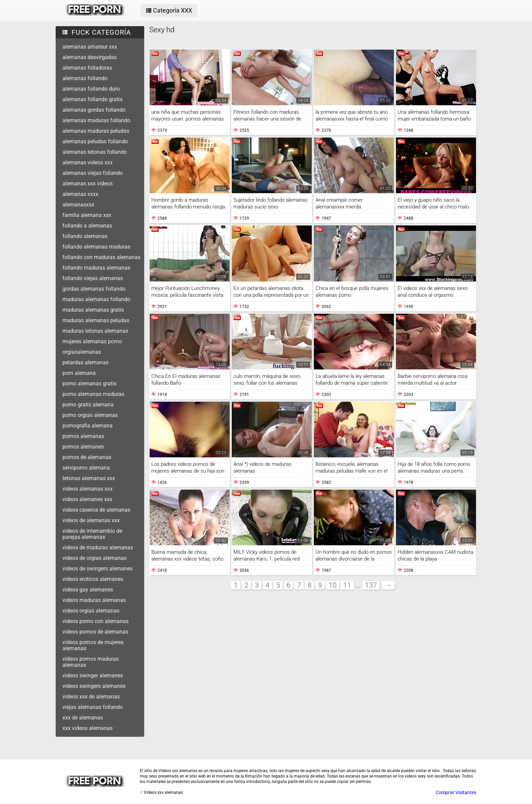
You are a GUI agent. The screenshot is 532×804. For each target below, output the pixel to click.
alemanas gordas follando (94, 110)
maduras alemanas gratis (93, 310)
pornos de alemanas (87, 457)
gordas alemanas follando (94, 289)
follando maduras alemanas (96, 268)
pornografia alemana (88, 426)
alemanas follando (85, 78)
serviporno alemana (86, 468)
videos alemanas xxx (88, 489)
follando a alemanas (87, 226)
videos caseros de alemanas (96, 510)
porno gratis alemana (88, 405)
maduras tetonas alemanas (95, 331)
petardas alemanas (85, 362)
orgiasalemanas (82, 352)
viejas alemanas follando (93, 707)
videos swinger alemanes (93, 675)
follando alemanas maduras (96, 247)
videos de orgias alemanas (94, 558)
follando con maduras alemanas (101, 257)
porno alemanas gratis (89, 383)
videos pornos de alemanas (95, 632)
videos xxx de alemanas (91, 697)
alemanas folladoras (87, 68)
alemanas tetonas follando (95, 152)
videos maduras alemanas (94, 600)
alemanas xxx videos (88, 184)
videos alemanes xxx (87, 499)
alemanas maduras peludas (96, 131)
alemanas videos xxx (88, 162)
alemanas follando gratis (92, 99)
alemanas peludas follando (95, 141)
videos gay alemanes (88, 590)
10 (332, 585)
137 (371, 585)
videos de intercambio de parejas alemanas (92, 534)
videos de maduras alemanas (98, 547)
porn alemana (79, 373)
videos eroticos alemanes (93, 579)
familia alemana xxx (87, 215)
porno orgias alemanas (90, 415)
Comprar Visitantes (456, 792)
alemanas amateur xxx (90, 47)
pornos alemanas (83, 436)
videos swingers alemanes (94, 686)
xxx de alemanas (83, 718)
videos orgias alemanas (91, 611)
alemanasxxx (78, 205)
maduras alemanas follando (96, 299)
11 (347, 585)
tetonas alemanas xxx (89, 478)
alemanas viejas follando (93, 173)
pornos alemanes (83, 447)
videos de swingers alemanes (98, 569)
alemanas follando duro (91, 89)
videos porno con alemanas (96, 621)
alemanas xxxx (80, 194)
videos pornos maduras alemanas (91, 662)
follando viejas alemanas (93, 278)
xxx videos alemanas (88, 728)
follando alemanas (85, 236)
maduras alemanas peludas (96, 320)
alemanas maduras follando (96, 120)
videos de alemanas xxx (91, 520)
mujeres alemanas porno (92, 341)
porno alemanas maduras (93, 394)
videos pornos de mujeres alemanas (93, 645)
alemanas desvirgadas (90, 57)
